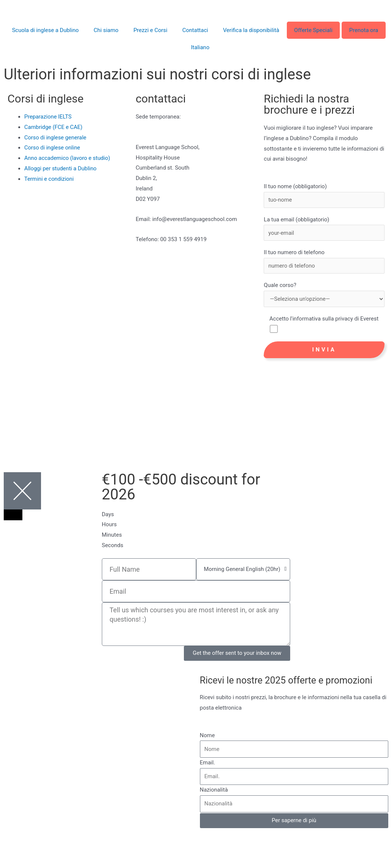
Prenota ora (364, 30)
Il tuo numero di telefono (294, 252)
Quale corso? (324, 295)
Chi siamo (106, 30)
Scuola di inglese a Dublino (45, 30)
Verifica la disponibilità (251, 30)
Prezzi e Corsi (150, 30)
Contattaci (195, 30)
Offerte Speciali (313, 30)
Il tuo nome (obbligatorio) (295, 186)
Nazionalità (214, 790)
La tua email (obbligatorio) (297, 220)
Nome (207, 735)
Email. (208, 763)
